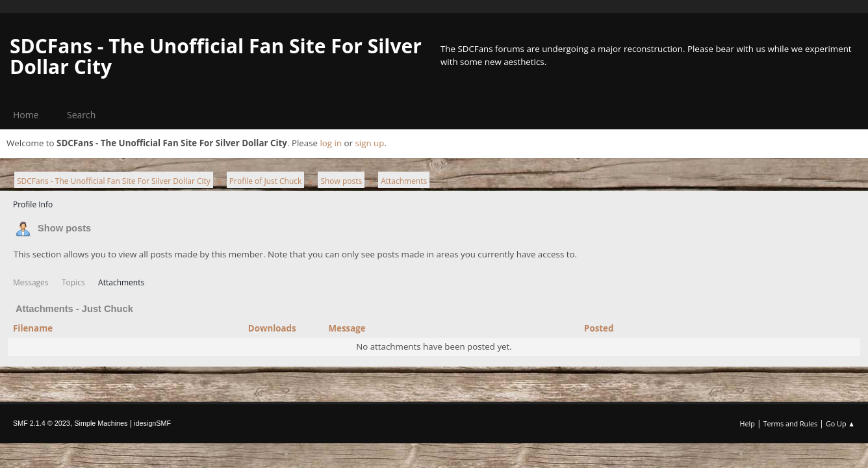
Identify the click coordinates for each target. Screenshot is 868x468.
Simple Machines (101, 423)
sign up (369, 143)
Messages (31, 282)
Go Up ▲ (840, 423)
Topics (73, 282)
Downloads (272, 328)
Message (347, 328)
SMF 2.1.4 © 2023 (42, 423)
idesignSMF (152, 423)
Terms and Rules (791, 423)
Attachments (121, 282)
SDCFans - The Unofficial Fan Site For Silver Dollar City (216, 56)
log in (331, 143)
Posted (599, 328)
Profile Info (33, 204)
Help (747, 423)
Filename (40, 328)
